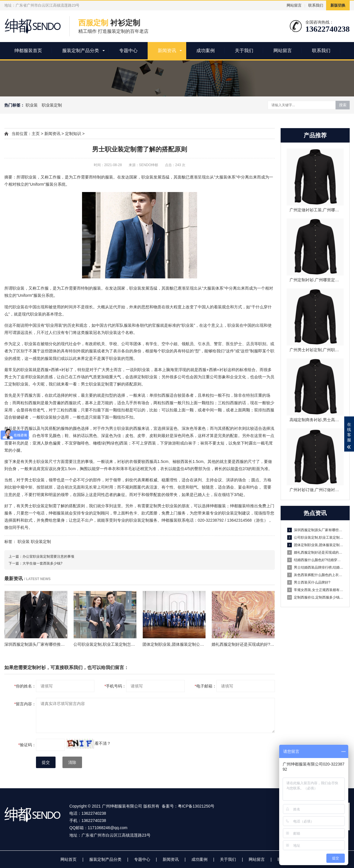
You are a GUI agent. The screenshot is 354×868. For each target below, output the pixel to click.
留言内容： (25, 704)
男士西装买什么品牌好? (309, 582)
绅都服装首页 (28, 51)
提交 (46, 762)
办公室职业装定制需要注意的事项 (48, 556)
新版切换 (338, 5)
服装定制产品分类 (81, 51)
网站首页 (68, 859)
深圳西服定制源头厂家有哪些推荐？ (315, 530)
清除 (72, 762)
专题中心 (128, 51)
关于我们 (244, 51)
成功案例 (205, 51)
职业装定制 (52, 105)
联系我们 (316, 5)
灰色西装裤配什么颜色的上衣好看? (315, 575)
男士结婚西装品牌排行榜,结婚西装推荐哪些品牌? (315, 567)
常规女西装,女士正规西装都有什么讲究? (315, 590)
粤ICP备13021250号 (196, 806)
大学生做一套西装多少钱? (42, 563)
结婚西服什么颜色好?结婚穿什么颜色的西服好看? (315, 560)
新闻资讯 (167, 51)
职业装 (32, 105)
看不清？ (103, 743)
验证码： (27, 745)
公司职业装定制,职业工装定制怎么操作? (315, 537)
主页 (36, 134)
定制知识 (73, 134)
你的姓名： (25, 686)
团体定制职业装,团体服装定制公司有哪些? (315, 545)
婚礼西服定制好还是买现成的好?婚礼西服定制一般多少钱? (315, 552)
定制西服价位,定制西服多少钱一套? (315, 597)
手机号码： (115, 686)
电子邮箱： (205, 686)
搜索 (343, 105)
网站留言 (294, 5)
